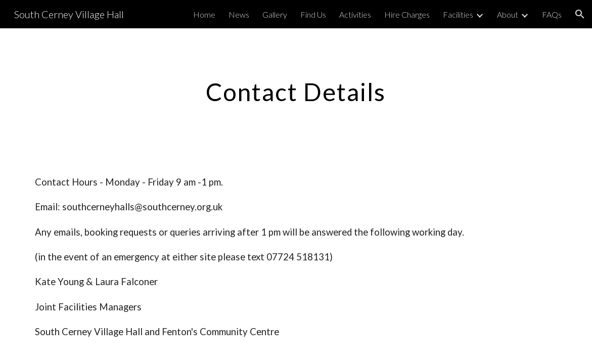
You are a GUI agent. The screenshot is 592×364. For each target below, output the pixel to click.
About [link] (508, 14)
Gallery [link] (275, 14)
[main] (296, 89)
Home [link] (204, 14)
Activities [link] (355, 14)
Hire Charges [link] (407, 14)
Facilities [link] (458, 14)
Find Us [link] (313, 14)
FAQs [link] (552, 14)
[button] (580, 14)
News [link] (239, 14)
